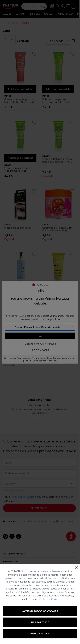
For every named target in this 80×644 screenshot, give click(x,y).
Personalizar (40, 634)
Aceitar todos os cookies (40, 611)
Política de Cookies (50, 599)
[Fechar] (77, 567)
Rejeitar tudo (40, 622)
